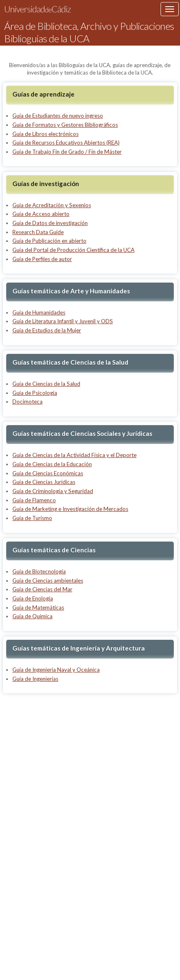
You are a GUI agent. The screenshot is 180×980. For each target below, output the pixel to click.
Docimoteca (28, 402)
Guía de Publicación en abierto (49, 241)
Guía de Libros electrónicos (46, 134)
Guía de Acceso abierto (41, 214)
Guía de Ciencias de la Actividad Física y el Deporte (74, 455)
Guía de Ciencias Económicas (48, 473)
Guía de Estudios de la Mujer (47, 330)
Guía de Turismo (32, 518)
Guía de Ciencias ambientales (48, 581)
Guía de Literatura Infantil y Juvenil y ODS (63, 321)
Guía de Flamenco (34, 500)
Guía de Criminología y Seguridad (53, 491)
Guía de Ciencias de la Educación (52, 464)
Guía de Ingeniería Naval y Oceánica (56, 670)
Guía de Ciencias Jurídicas (44, 482)
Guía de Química (32, 616)
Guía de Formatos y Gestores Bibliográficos (65, 125)
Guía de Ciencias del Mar (42, 589)
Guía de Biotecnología (39, 571)
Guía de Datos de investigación (50, 223)
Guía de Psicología (35, 393)
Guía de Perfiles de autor (42, 259)
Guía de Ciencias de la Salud (46, 384)
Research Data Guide (38, 232)
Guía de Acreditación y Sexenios (52, 205)
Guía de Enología (33, 598)
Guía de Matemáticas (38, 607)
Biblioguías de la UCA (47, 39)
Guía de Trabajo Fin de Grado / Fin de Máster (67, 152)
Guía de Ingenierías (35, 679)
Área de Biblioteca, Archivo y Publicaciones (89, 26)
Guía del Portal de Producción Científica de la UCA (73, 250)
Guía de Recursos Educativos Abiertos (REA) (66, 143)
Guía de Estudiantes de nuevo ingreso (58, 116)
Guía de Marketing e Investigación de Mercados (70, 509)
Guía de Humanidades (39, 312)
